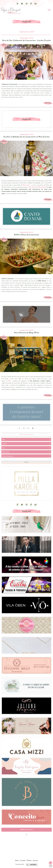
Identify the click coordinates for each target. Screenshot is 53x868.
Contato (23, 861)
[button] (27, 830)
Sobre (17, 861)
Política (29, 861)
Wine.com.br (26, 185)
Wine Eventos (42, 187)
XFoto (9, 381)
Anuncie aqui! (26, 22)
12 (33, 428)
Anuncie (35, 861)
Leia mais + (48, 103)
